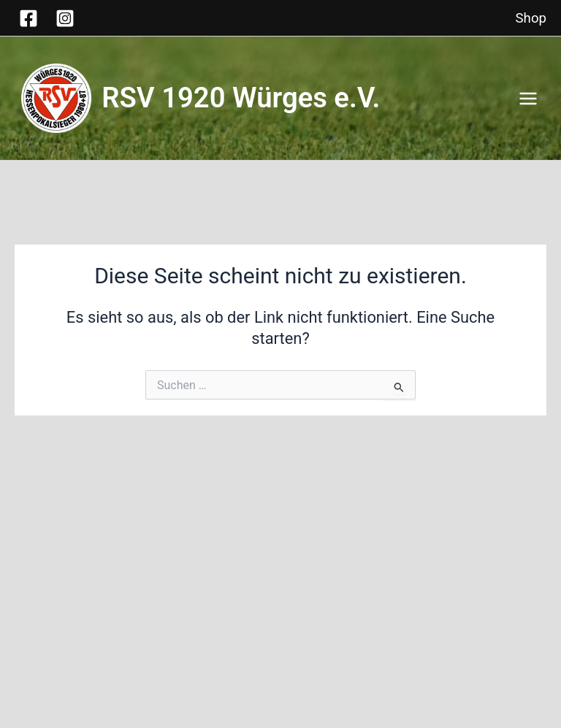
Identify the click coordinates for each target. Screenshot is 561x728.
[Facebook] (28, 18)
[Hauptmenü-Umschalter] (528, 99)
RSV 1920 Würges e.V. (252, 97)
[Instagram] (65, 18)
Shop (531, 18)
